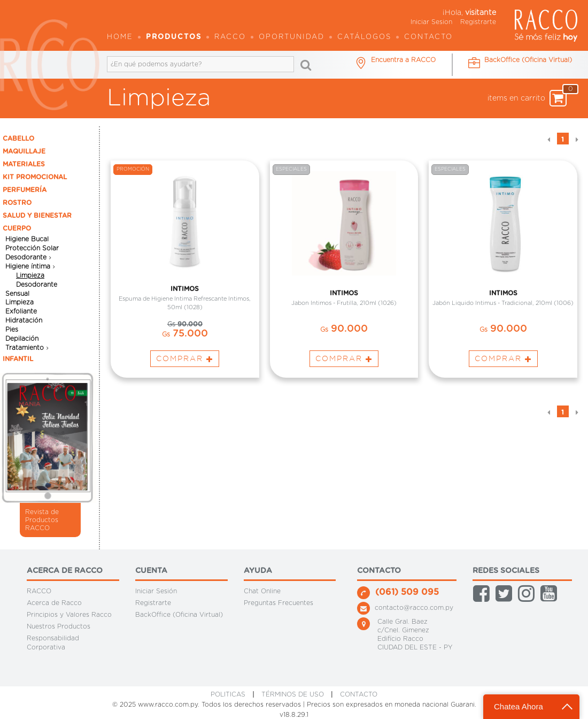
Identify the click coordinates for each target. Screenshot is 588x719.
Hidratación (24, 320)
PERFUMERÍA (25, 190)
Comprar (185, 360)
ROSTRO (17, 203)
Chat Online (262, 591)
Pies (12, 330)
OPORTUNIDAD (292, 37)
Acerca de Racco (54, 603)
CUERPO (17, 228)
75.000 (185, 335)
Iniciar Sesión (156, 591)
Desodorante (26, 257)
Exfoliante (21, 311)
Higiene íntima (28, 266)
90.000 (185, 326)
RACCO (39, 591)
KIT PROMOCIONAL (35, 177)
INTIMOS (185, 290)
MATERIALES (24, 164)
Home (120, 37)
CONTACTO (359, 694)
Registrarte (478, 22)
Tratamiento (25, 348)
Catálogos (364, 37)
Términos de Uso (293, 694)
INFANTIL (18, 359)
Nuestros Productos (59, 626)
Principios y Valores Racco (69, 615)
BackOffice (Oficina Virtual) (179, 615)
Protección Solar (32, 248)
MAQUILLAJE (24, 151)
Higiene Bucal (27, 239)
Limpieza (30, 276)
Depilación (22, 339)
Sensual (17, 293)
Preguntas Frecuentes (278, 603)
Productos (174, 37)
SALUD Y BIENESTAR (37, 216)
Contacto (428, 37)
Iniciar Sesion (431, 22)
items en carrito (527, 98)
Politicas (228, 694)
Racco (230, 37)
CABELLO (18, 139)
